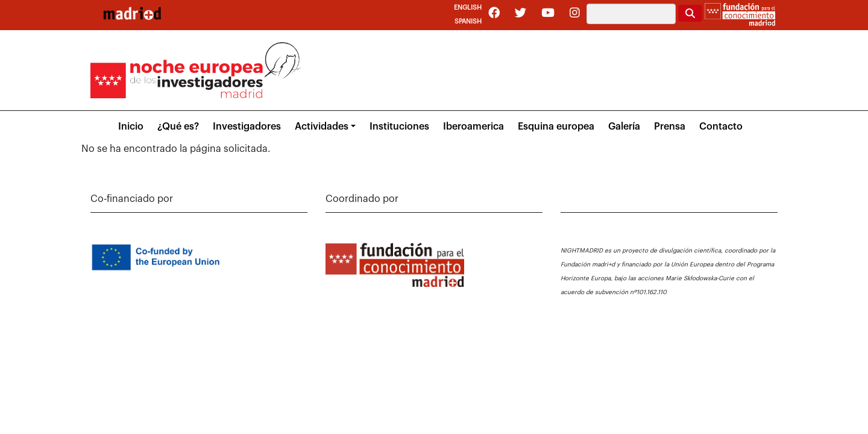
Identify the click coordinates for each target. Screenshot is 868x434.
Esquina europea (556, 127)
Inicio (131, 127)
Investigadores (247, 127)
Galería (624, 127)
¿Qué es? (178, 127)
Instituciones (399, 127)
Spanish (468, 21)
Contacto (721, 127)
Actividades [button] (322, 127)
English (468, 8)
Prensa (670, 127)
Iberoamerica (473, 127)
